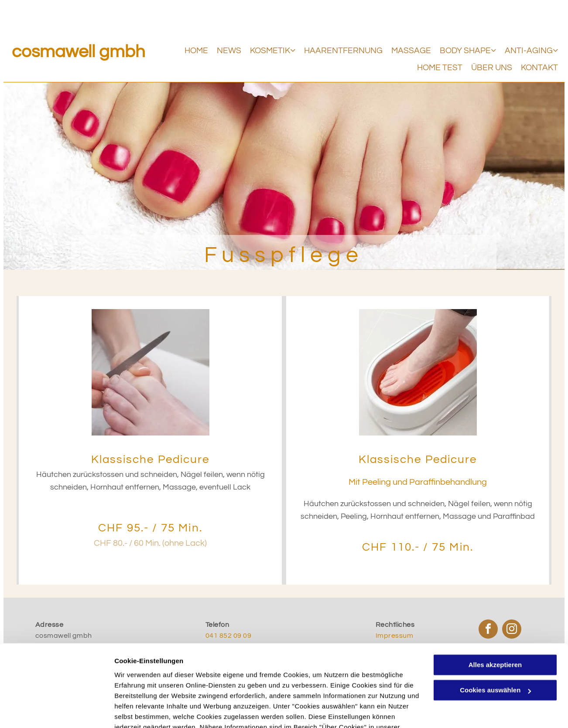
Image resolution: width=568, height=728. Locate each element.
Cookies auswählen (145, 711)
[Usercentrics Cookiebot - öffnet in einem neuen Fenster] (56, 711)
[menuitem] (192, 51)
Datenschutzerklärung (151, 687)
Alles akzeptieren (495, 614)
